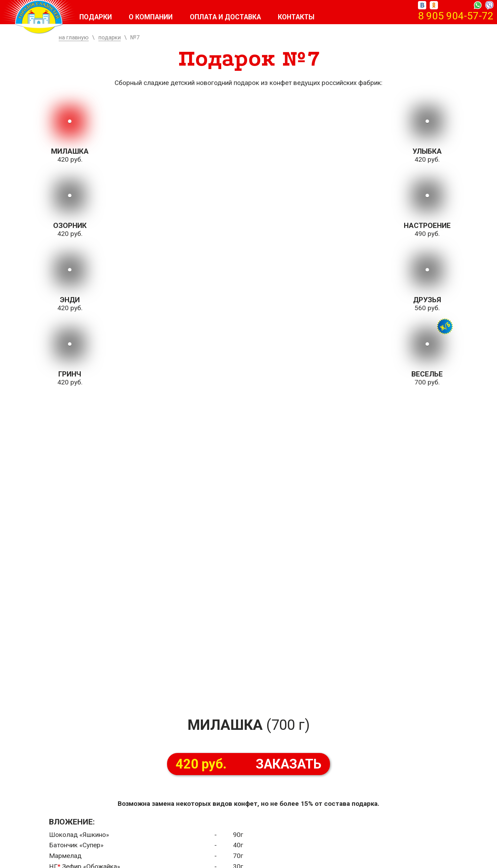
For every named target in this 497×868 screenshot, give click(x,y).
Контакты (304, 17)
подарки (110, 37)
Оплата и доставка (231, 17)
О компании (153, 17)
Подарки (96, 17)
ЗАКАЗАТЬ (249, 764)
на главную (74, 37)
